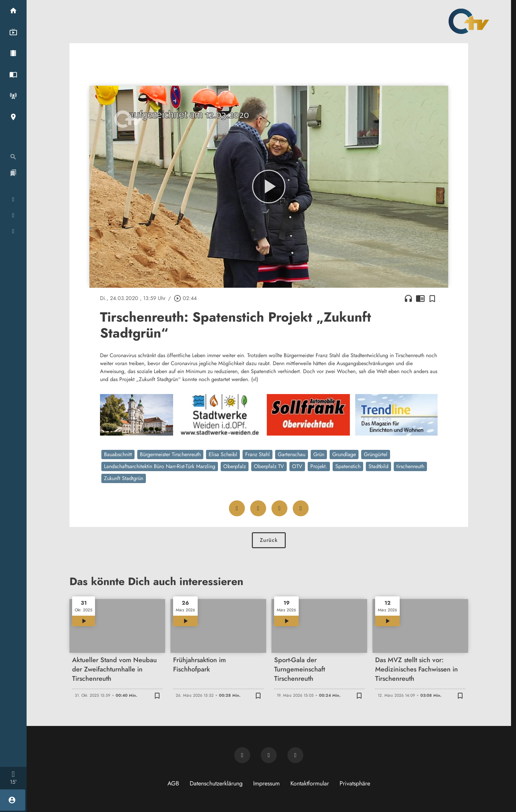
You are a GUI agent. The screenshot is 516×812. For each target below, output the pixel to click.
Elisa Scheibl (223, 454)
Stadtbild (378, 466)
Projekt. (319, 466)
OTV (297, 466)
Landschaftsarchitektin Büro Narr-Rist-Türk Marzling (160, 466)
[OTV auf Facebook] (269, 755)
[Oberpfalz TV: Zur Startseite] (469, 21)
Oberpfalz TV (269, 466)
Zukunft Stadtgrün (124, 478)
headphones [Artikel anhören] (408, 298)
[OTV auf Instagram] (295, 755)
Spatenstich (348, 466)
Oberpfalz (235, 466)
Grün (319, 454)
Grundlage (344, 454)
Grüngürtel (376, 454)
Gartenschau (292, 454)
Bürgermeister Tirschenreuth (170, 454)
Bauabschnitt (118, 454)
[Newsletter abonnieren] (242, 755)
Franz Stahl (258, 454)
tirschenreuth (410, 466)
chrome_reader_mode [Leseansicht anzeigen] (420, 298)
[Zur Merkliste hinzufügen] (432, 298)
